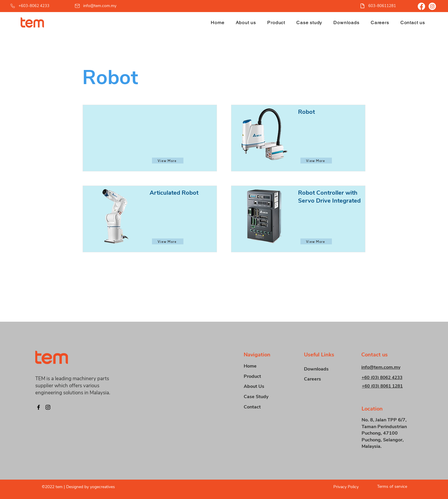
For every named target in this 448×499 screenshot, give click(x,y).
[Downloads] (325, 369)
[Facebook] (421, 6)
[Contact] (265, 407)
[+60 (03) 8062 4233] (387, 377)
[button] (276, 22)
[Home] (265, 366)
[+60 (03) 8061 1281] (387, 386)
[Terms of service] (390, 487)
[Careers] (325, 379)
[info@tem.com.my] (96, 6)
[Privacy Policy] (341, 487)
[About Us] (265, 387)
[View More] (168, 161)
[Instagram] (432, 6)
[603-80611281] (381, 6)
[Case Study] (265, 397)
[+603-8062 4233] (35, 6)
